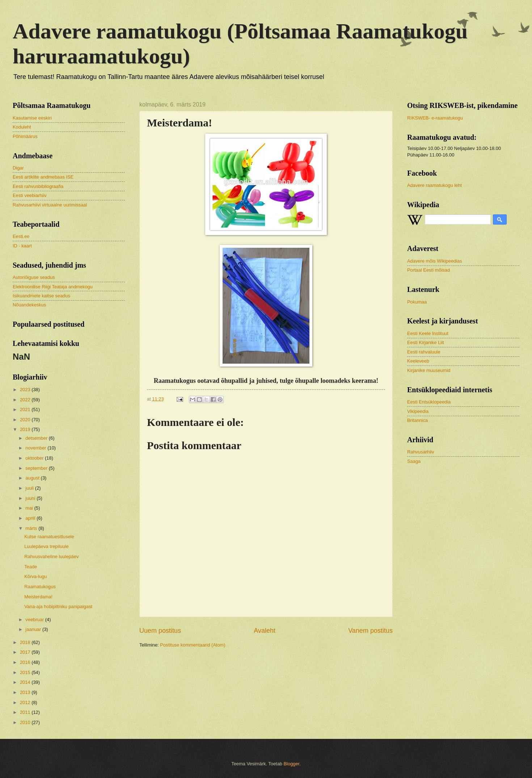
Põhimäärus (25, 136)
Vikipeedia (418, 411)
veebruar (35, 620)
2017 (26, 652)
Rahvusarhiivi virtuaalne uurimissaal (50, 205)
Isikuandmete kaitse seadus (41, 296)
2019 (26, 429)
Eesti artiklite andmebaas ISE (43, 177)
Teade (31, 567)
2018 (26, 642)
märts (32, 528)
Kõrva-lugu (35, 576)
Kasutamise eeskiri (32, 118)
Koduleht (22, 127)
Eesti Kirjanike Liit (426, 342)
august (33, 478)
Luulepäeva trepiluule (46, 546)
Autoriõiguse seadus (34, 277)
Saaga (414, 461)
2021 (26, 409)
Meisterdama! (38, 597)
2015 (26, 672)
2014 (26, 682)
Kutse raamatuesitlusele (49, 537)
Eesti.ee (21, 236)
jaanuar (34, 629)
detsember (37, 438)
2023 (26, 390)
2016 (26, 662)
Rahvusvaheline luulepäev (51, 557)
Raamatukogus (40, 587)
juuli (30, 488)
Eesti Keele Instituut (428, 333)
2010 (26, 722)
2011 (26, 712)
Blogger (292, 764)
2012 (26, 702)
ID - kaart (22, 246)
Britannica (417, 420)
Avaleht (265, 631)
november (36, 448)
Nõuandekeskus (29, 305)
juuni (31, 498)
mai (30, 508)
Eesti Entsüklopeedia (429, 402)
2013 (26, 692)
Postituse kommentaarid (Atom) (193, 645)
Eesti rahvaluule (424, 352)
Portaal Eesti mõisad (428, 270)
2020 (26, 420)
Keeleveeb (418, 361)
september (37, 468)
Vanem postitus (370, 631)
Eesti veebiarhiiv (30, 195)
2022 (26, 400)
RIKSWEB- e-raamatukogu (435, 118)
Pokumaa (417, 302)
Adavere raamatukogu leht (434, 185)
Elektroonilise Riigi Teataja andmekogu (53, 287)
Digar (18, 168)
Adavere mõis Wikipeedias (435, 261)
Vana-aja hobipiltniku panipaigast (58, 606)
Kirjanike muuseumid (429, 370)
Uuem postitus (160, 631)
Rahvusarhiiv (421, 452)
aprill (31, 518)
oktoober (35, 458)
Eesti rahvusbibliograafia (38, 186)
